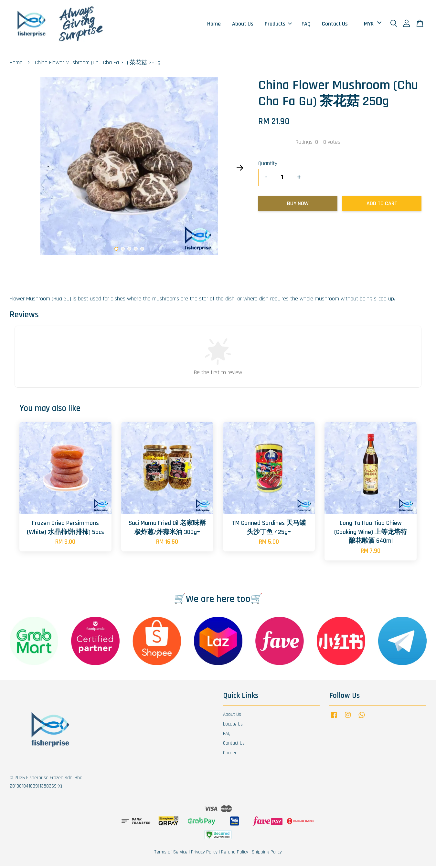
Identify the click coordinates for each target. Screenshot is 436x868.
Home (214, 25)
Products (278, 25)
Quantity (268, 165)
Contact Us (335, 25)
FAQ (306, 25)
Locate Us (233, 726)
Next (240, 170)
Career (230, 755)
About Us (243, 25)
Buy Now (298, 205)
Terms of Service (171, 854)
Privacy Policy (204, 854)
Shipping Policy (267, 854)
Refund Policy (235, 854)
